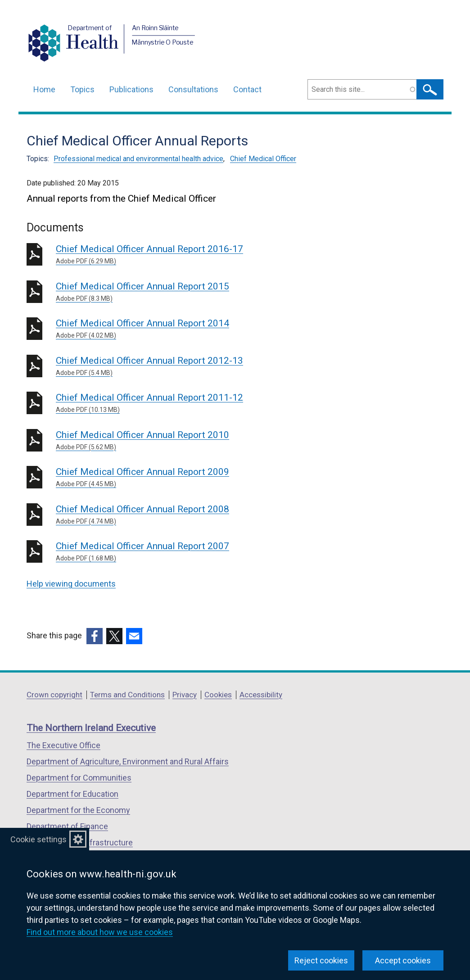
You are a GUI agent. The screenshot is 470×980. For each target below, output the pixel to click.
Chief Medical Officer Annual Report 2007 (185, 552)
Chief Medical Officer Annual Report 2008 (185, 515)
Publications (131, 89)
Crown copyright (54, 695)
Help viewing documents (71, 584)
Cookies (218, 695)
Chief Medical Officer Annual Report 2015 (185, 292)
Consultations (193, 89)
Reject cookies (321, 960)
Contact (247, 89)
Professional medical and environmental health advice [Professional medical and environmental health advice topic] (138, 159)
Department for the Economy (78, 810)
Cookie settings (38, 839)
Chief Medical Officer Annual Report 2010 (185, 441)
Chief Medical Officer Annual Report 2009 (185, 478)
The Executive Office (63, 745)
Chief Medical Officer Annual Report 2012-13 (185, 366)
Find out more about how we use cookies (100, 932)
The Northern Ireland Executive (91, 728)
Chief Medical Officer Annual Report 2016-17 (185, 255)
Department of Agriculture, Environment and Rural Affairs (128, 761)
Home (44, 89)
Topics (82, 89)
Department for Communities (79, 778)
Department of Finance (67, 826)
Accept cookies (403, 960)
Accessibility (261, 695)
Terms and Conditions (127, 695)
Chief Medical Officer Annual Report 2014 (185, 329)
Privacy (185, 695)
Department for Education (72, 794)
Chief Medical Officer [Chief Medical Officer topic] (263, 159)
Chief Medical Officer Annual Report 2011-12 (185, 403)
